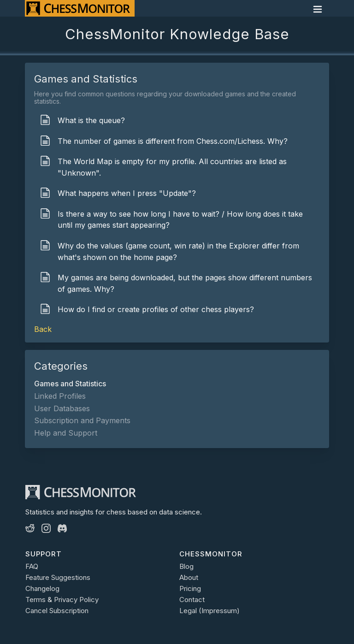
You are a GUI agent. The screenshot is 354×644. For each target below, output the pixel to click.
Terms (35, 600)
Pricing (190, 588)
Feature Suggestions (58, 577)
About (189, 577)
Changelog (42, 588)
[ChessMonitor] (80, 8)
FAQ (32, 566)
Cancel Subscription (57, 611)
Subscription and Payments (82, 420)
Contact (192, 600)
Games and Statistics (70, 384)
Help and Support (66, 433)
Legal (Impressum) (209, 611)
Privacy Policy (76, 600)
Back (43, 329)
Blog (186, 566)
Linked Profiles (60, 396)
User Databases (62, 408)
